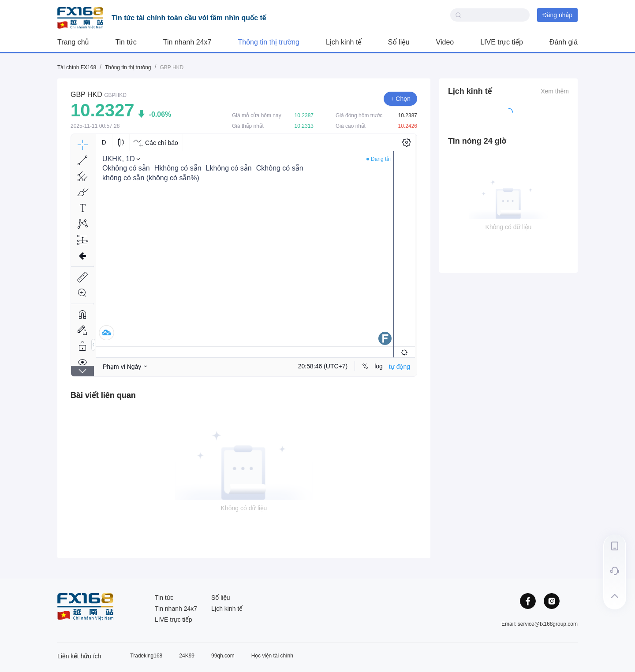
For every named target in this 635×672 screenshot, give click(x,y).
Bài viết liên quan (103, 395)
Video (445, 42)
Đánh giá (564, 42)
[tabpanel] (244, 473)
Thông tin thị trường (269, 42)
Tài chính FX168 (77, 67)
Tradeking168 (146, 656)
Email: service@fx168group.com (540, 624)
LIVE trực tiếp (502, 42)
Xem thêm (555, 91)
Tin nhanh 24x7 (187, 42)
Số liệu (399, 42)
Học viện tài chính (272, 656)
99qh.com (223, 656)
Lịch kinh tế (344, 42)
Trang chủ (73, 42)
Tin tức (126, 42)
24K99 (187, 656)
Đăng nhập (557, 15)
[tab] (103, 395)
